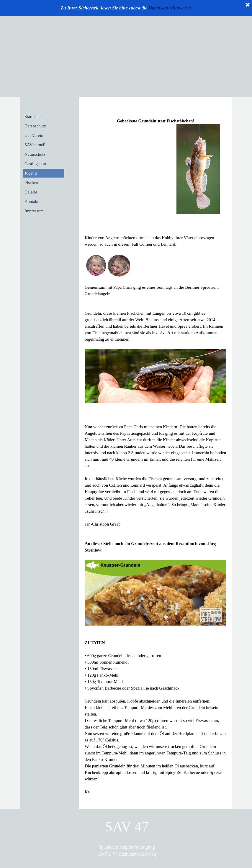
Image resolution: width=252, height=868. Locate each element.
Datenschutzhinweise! (170, 8)
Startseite (33, 117)
